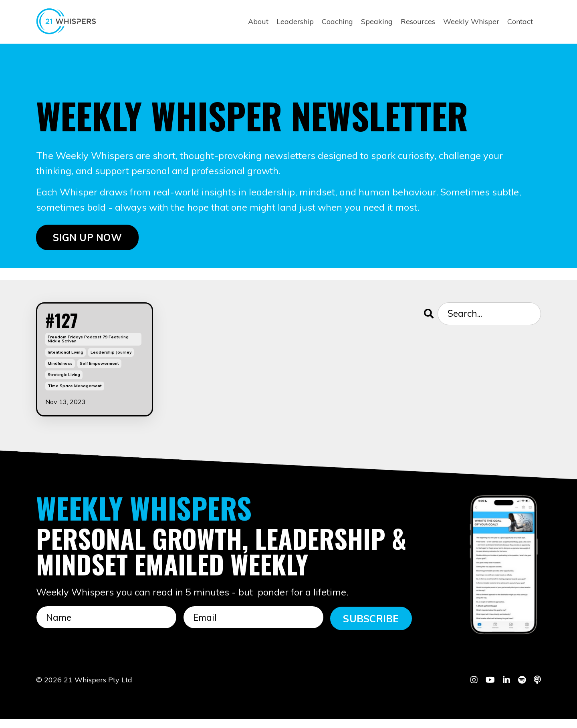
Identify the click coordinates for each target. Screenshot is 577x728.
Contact (520, 21)
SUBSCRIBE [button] (371, 627)
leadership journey (111, 362)
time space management (75, 395)
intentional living (66, 362)
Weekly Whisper (471, 21)
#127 (69, 326)
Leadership (295, 21)
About (258, 21)
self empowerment (99, 373)
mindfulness (60, 373)
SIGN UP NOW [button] (87, 239)
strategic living (64, 384)
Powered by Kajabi (516, 708)
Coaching (337, 21)
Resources (418, 21)
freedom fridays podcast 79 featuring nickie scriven (88, 349)
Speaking (377, 21)
